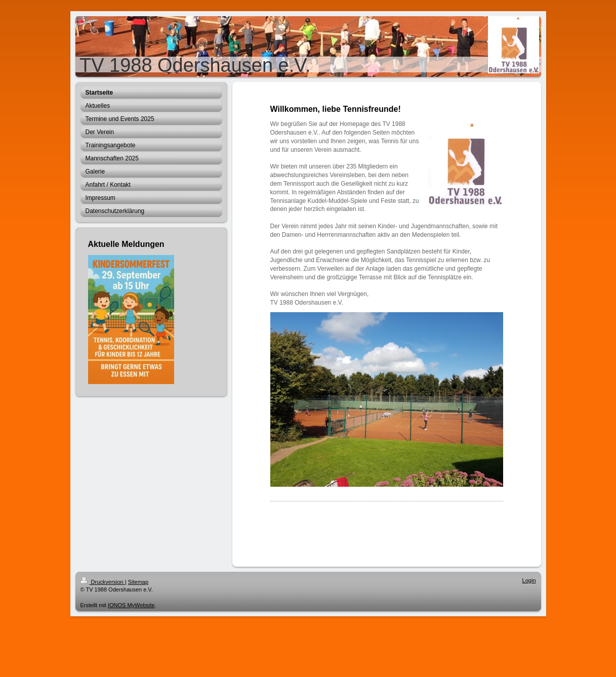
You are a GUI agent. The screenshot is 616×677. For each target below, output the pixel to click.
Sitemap (138, 582)
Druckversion (103, 582)
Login (529, 580)
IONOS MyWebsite (131, 605)
